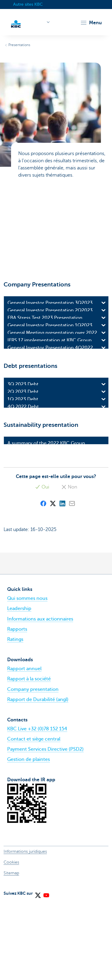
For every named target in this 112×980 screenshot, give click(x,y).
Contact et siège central (34, 817)
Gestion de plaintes (29, 837)
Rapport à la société (29, 757)
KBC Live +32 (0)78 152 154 (37, 807)
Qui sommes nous (27, 676)
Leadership (19, 686)
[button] (91, 23)
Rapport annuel (24, 747)
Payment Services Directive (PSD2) (45, 827)
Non (69, 565)
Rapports (17, 707)
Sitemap (11, 951)
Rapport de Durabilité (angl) (38, 777)
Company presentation (33, 767)
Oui (42, 565)
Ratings (15, 717)
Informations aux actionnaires (40, 697)
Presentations (19, 45)
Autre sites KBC (28, 4)
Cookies (11, 940)
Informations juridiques (25, 929)
